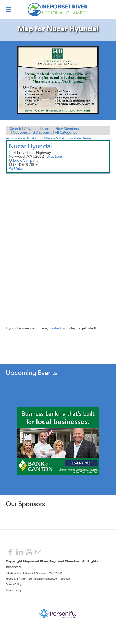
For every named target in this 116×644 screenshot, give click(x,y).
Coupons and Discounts (32, 132)
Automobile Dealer (77, 138)
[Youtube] (29, 552)
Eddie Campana (26, 160)
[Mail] (38, 552)
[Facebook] (10, 552)
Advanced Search (38, 129)
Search (16, 129)
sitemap (65, 579)
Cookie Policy (14, 590)
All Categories (66, 132)
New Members (67, 129)
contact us (57, 328)
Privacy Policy (14, 584)
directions (55, 156)
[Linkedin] (20, 552)
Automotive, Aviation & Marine (30, 138)
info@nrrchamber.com (46, 579)
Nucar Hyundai (30, 146)
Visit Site (15, 168)
